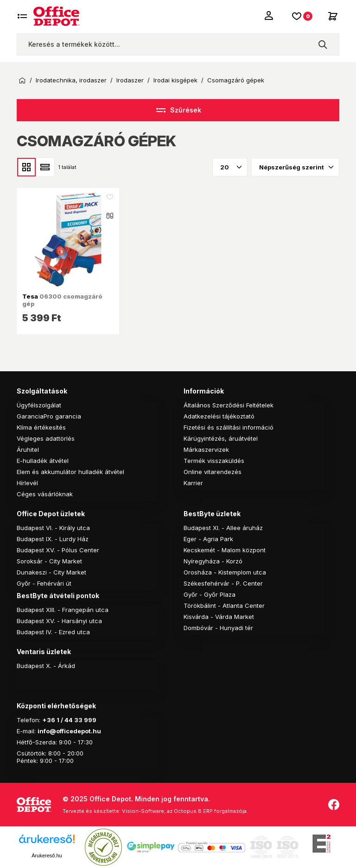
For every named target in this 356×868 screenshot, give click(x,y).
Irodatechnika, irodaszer (71, 80)
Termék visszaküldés (214, 461)
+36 (49, 720)
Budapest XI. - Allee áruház (223, 528)
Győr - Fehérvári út (44, 583)
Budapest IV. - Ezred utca (53, 632)
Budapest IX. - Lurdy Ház (53, 539)
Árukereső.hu (47, 856)
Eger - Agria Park (208, 539)
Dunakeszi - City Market (51, 572)
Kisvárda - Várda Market (219, 617)
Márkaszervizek (206, 450)
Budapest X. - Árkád (46, 666)
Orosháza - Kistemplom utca (225, 572)
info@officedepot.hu (69, 731)
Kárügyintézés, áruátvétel (221, 438)
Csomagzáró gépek (236, 80)
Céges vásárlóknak (45, 494)
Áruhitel (28, 450)
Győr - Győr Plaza (210, 594)
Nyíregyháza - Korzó (213, 561)
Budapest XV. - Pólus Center (58, 550)
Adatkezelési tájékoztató (219, 416)
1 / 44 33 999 (76, 720)
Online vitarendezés (213, 472)
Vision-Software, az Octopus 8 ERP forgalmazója (184, 811)
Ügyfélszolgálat (39, 405)
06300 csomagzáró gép (62, 300)
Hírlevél (27, 483)
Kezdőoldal (22, 81)
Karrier (193, 483)
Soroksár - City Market (49, 561)
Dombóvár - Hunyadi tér (218, 628)
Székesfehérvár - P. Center (223, 583)
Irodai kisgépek (175, 80)
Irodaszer (130, 80)
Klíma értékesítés (41, 427)
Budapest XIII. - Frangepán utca (63, 610)
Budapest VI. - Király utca (53, 528)
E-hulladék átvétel (43, 461)
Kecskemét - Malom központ (225, 550)
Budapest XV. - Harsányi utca (59, 621)
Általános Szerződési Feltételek (229, 405)
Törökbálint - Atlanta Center (224, 606)
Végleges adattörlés (46, 438)
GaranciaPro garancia (49, 416)
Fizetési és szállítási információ (229, 427)
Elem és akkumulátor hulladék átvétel (70, 472)
